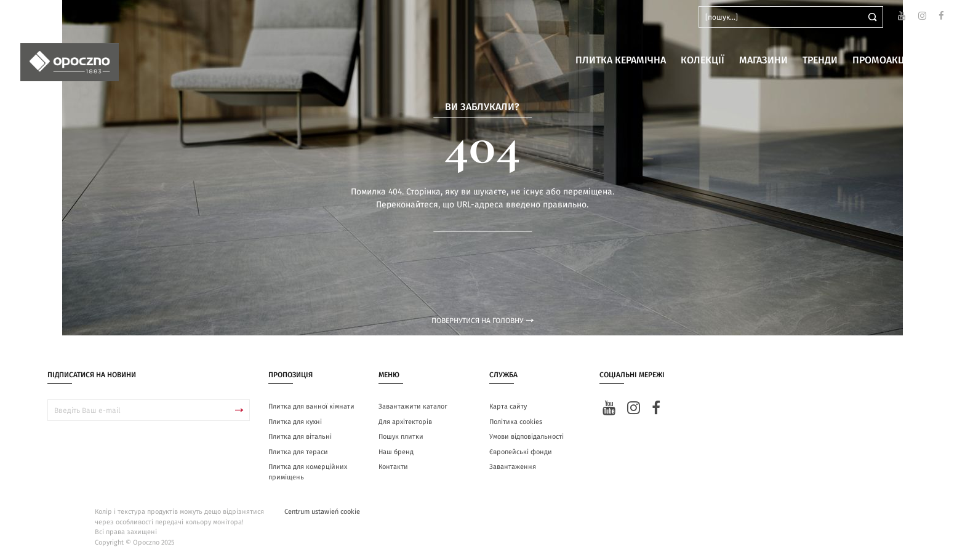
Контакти (393, 467)
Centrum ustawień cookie (322, 512)
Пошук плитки (401, 437)
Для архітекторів (405, 422)
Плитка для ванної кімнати (311, 406)
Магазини (763, 60)
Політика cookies (516, 422)
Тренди (820, 60)
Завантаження (513, 467)
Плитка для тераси (298, 452)
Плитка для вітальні (300, 437)
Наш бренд (396, 452)
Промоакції (882, 60)
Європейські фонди (521, 452)
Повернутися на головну (482, 321)
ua (43, 17)
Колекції (703, 60)
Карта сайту (508, 406)
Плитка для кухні (295, 422)
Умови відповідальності (527, 437)
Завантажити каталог (413, 406)
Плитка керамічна (621, 60)
